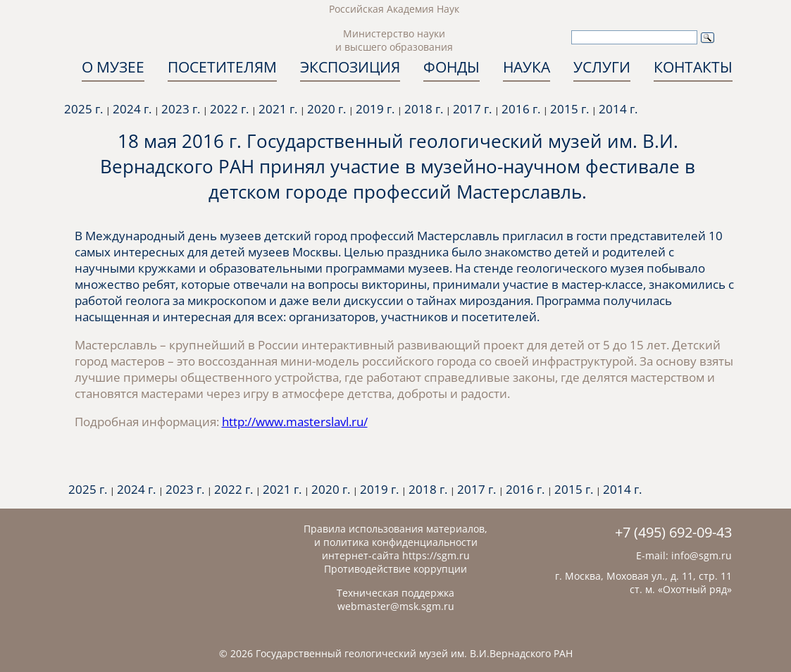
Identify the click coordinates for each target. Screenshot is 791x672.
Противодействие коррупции (395, 569)
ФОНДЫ (451, 67)
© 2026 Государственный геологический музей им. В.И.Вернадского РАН (396, 653)
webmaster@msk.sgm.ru (396, 606)
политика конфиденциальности (400, 542)
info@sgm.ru (702, 555)
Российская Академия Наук (394, 9)
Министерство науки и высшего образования (394, 40)
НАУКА (527, 67)
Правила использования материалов (394, 529)
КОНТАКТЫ (693, 67)
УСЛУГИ (602, 67)
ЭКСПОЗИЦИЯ (350, 67)
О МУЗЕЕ (113, 67)
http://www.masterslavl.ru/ (295, 422)
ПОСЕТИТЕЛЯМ (222, 67)
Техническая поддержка (395, 593)
